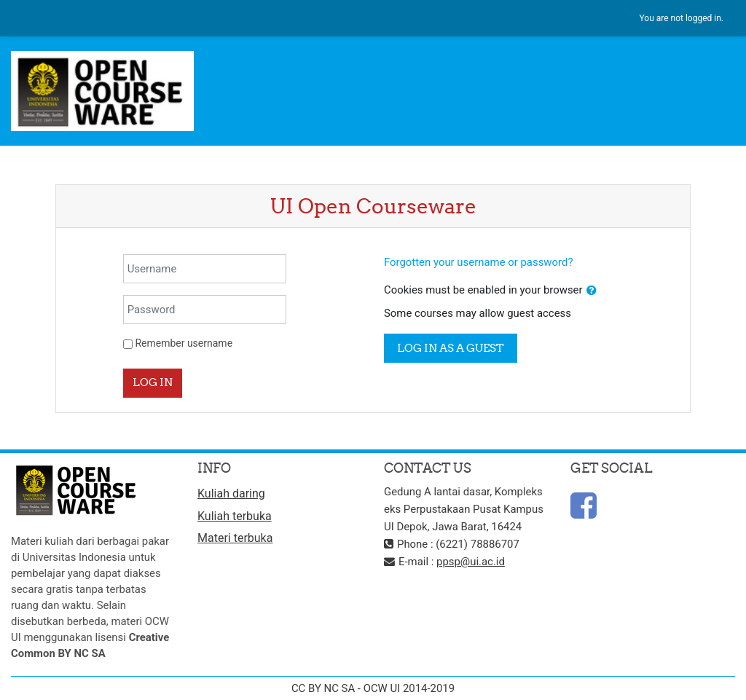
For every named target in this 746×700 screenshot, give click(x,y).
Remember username (184, 343)
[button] (592, 291)
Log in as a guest (451, 348)
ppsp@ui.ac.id (471, 562)
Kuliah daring (231, 493)
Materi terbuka (235, 538)
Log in (153, 382)
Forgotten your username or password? (478, 262)
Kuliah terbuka (235, 516)
